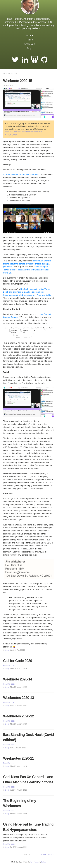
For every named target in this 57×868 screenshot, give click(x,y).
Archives (30, 44)
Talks (30, 40)
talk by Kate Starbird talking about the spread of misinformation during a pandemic (27, 264)
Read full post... (9, 666)
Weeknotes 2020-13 (18, 698)
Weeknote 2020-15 (17, 81)
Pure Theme (34, 862)
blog (7, 650)
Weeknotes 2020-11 (18, 758)
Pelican (44, 862)
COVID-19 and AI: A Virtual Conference (21, 175)
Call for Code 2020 (17, 661)
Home (30, 35)
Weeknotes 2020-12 (18, 716)
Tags (30, 48)
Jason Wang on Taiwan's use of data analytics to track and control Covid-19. (26, 270)
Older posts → (47, 855)
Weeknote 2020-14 (17, 679)
